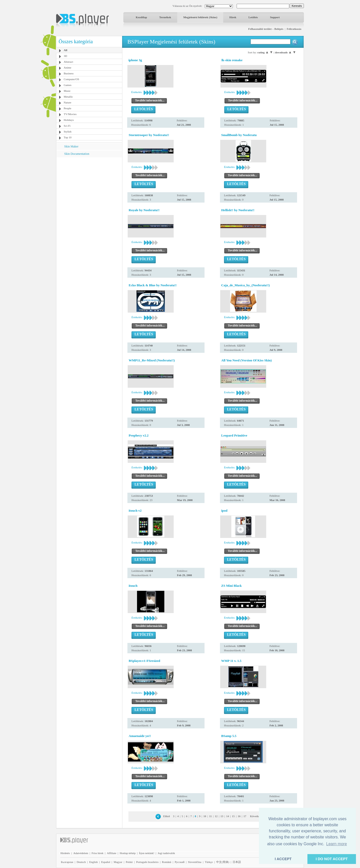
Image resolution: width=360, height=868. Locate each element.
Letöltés (253, 17)
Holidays (69, 120)
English (94, 862)
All (65, 50)
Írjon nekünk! (147, 853)
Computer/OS (71, 79)
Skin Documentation (77, 154)
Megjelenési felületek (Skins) (200, 17)
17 (245, 816)
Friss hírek (97, 853)
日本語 (237, 862)
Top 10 (68, 137)
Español (106, 862)
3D (65, 56)
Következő (256, 816)
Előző (167, 816)
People (67, 108)
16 (239, 816)
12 (216, 816)
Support (275, 17)
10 (205, 816)
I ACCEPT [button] (283, 859)
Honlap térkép (128, 853)
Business (69, 73)
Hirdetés (65, 853)
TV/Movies (70, 114)
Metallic (68, 97)
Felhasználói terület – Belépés (266, 29)
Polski (129, 862)
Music (67, 91)
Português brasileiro (147, 862)
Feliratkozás (294, 29)
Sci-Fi (67, 126)
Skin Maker (71, 146)
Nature (67, 102)
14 (228, 816)
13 (222, 816)
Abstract (68, 62)
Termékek (165, 17)
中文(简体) (223, 862)
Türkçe (209, 862)
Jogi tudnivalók (166, 853)
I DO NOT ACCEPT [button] (332, 859)
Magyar (118, 862)
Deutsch (81, 862)
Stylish (68, 132)
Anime (67, 68)
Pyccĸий (180, 862)
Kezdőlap (141, 17)
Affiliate (112, 853)
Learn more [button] (336, 844)
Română (167, 862)
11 (210, 816)
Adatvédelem (81, 853)
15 (233, 816)
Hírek (233, 17)
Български (67, 862)
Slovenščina (195, 862)
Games (68, 85)
